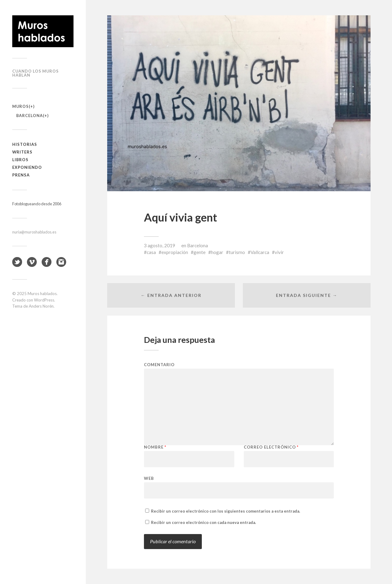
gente (200, 252)
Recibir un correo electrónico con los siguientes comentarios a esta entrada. (226, 511)
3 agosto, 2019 (160, 245)
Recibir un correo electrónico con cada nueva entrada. (204, 522)
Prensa (21, 175)
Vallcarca (260, 252)
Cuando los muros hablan (36, 73)
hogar (217, 252)
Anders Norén (41, 306)
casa (151, 252)
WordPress (44, 300)
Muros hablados (42, 294)
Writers (22, 152)
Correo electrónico (271, 447)
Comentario (159, 365)
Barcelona (30, 116)
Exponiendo (27, 167)
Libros (20, 160)
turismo (237, 252)
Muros (21, 106)
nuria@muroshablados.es (34, 232)
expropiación (175, 252)
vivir (279, 252)
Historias (25, 144)
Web (149, 478)
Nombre (155, 447)
